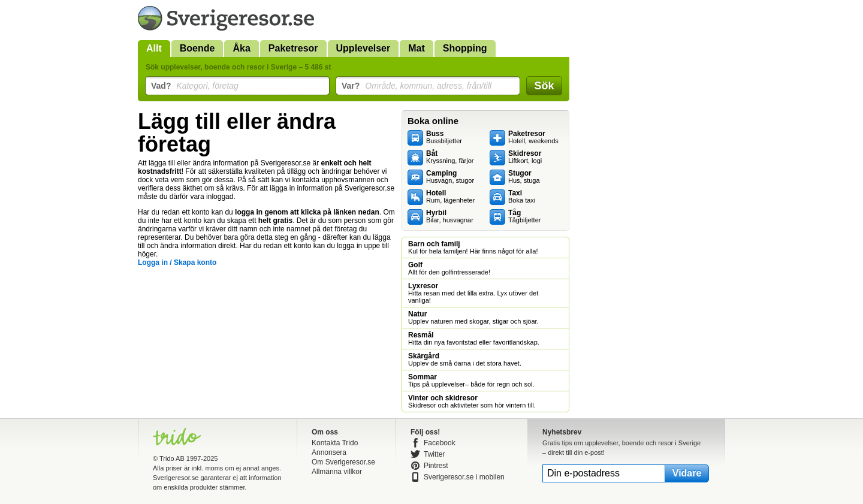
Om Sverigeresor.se (343, 462)
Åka (241, 48)
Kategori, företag (195, 86)
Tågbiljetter (524, 216)
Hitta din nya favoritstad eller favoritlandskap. (474, 339)
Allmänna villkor (337, 472)
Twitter (434, 454)
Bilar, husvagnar (450, 216)
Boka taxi (522, 197)
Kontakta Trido (335, 443)
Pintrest (436, 466)
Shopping (465, 48)
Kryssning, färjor (450, 157)
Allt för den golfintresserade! (449, 268)
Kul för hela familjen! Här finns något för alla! (473, 248)
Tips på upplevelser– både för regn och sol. (471, 381)
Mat (417, 48)
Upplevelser (363, 48)
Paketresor (293, 48)
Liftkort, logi (525, 157)
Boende (197, 48)
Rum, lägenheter (450, 197)
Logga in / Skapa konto (177, 262)
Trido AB (172, 458)
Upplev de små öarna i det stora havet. (465, 360)
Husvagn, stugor (450, 177)
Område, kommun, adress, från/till (417, 86)
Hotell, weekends (533, 137)
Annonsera (329, 452)
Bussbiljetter (444, 137)
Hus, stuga (524, 177)
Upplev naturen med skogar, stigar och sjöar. (473, 318)
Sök (544, 86)
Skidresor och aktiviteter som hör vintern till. (472, 402)
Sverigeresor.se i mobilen (464, 477)
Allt (154, 48)
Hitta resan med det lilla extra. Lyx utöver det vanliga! (473, 293)
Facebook (440, 443)
